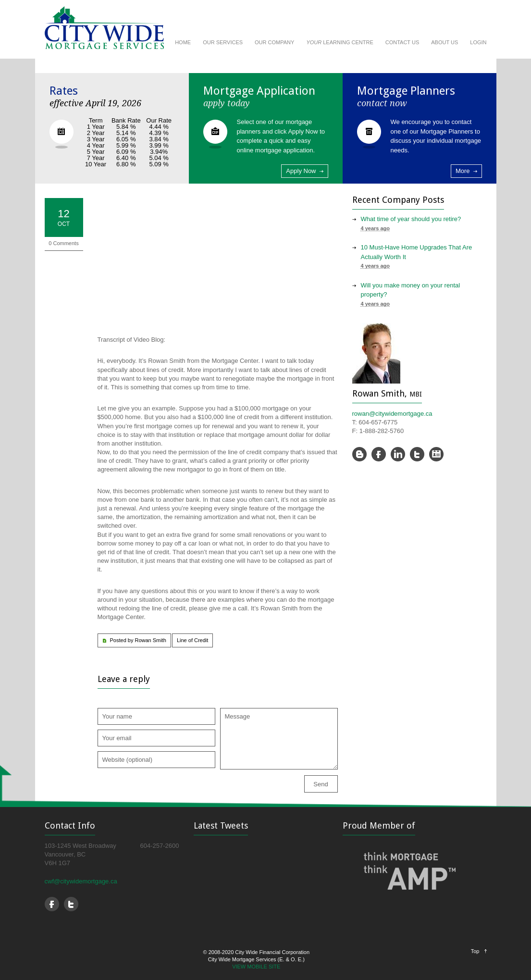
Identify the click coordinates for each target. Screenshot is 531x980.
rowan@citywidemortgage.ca (392, 414)
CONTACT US (402, 42)
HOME (183, 42)
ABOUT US (445, 42)
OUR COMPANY (274, 42)
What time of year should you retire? (411, 219)
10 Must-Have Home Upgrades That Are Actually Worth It (417, 252)
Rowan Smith (150, 640)
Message (279, 739)
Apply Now (301, 171)
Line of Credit (192, 640)
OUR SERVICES (223, 42)
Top (475, 951)
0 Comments (63, 243)
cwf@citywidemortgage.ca (81, 881)
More (463, 171)
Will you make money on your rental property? (411, 290)
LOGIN (478, 42)
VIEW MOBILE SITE (256, 967)
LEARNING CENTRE (340, 42)
